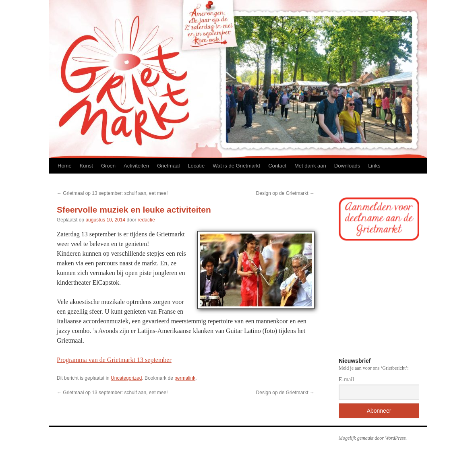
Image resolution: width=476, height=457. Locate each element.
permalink (185, 378)
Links (374, 166)
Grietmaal (168, 166)
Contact (277, 166)
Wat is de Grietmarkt (236, 166)
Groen (108, 166)
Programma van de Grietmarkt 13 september (114, 360)
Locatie (196, 166)
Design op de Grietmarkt (285, 193)
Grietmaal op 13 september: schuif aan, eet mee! (112, 193)
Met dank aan (310, 166)
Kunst (86, 166)
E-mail (346, 379)
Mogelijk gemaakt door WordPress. (373, 438)
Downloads (347, 166)
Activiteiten (136, 166)
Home (65, 166)
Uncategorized (126, 378)
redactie (146, 220)
